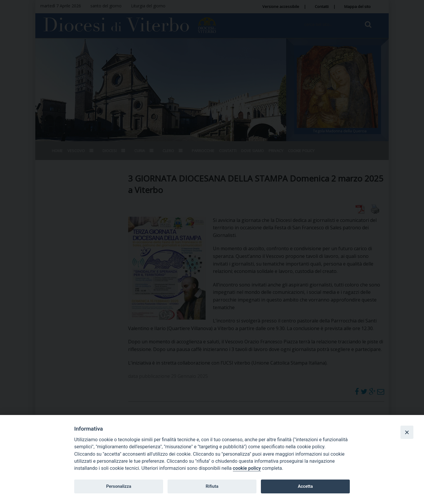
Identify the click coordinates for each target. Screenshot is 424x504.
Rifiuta (212, 486)
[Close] (407, 432)
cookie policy (247, 468)
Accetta (305, 486)
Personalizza (119, 486)
